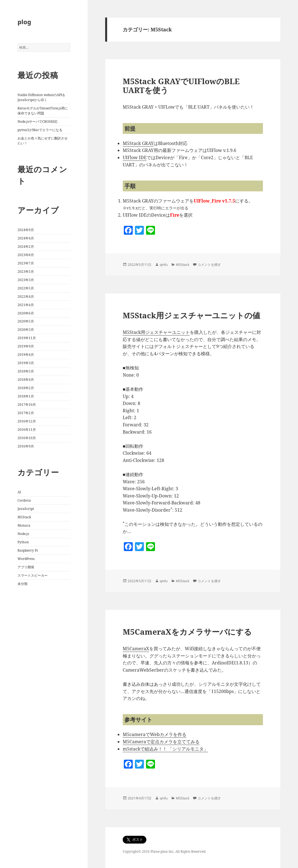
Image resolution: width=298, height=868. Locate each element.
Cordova (24, 500)
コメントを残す (209, 265)
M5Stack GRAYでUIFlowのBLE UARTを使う (181, 86)
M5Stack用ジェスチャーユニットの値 (191, 315)
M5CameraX (136, 649)
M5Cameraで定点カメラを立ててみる (161, 742)
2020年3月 (26, 330)
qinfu (164, 265)
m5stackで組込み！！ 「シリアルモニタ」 (165, 749)
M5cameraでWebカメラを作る (155, 734)
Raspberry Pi (28, 550)
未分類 (23, 584)
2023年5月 (26, 272)
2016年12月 (27, 421)
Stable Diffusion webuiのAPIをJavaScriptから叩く (41, 97)
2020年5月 (26, 321)
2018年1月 (26, 396)
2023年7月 (26, 263)
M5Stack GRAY (138, 143)
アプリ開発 (26, 567)
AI (19, 492)
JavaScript (26, 509)
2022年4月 (26, 297)
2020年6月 (26, 313)
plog (24, 22)
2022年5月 (26, 288)
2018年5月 (26, 371)
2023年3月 (26, 280)
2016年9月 (26, 446)
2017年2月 (26, 413)
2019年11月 (27, 338)
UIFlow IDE (135, 157)
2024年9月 (26, 230)
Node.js (23, 534)
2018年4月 (26, 380)
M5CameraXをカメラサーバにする (187, 632)
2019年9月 (26, 346)
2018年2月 (26, 388)
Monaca (24, 525)
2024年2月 (26, 247)
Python (23, 542)
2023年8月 (26, 255)
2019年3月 (26, 363)
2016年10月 (27, 438)
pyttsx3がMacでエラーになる (40, 130)
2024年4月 (26, 238)
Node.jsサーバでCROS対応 (38, 122)
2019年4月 (26, 355)
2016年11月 (27, 430)
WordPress (26, 559)
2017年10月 (27, 405)
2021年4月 (26, 305)
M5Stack (24, 517)
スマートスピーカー (33, 575)
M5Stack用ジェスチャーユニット (156, 332)
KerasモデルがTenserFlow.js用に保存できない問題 (43, 111)
